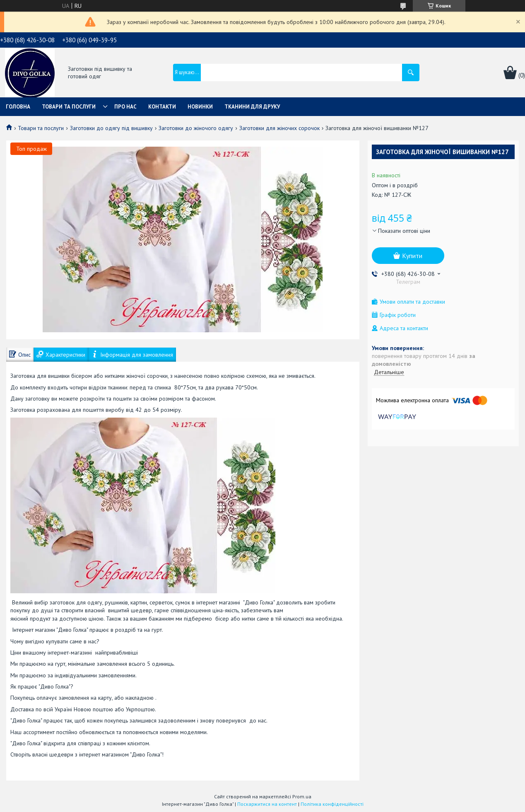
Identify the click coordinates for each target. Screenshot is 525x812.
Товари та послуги (69, 107)
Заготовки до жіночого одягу (196, 128)
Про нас (125, 107)
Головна (18, 107)
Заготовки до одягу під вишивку (111, 128)
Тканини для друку (252, 107)
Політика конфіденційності (332, 804)
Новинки (200, 107)
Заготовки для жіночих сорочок (279, 128)
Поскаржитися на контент (267, 804)
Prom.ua (302, 796)
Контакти (162, 107)
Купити (412, 256)
